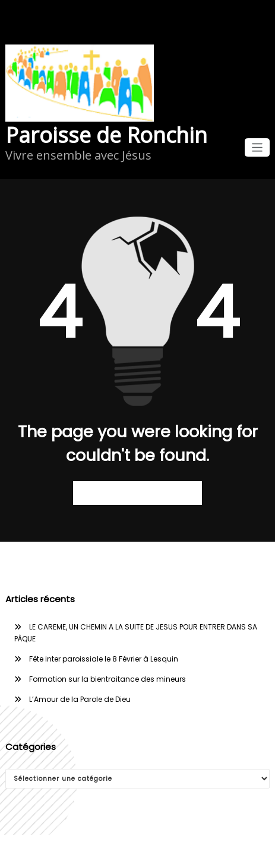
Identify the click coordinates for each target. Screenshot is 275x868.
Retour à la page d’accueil (137, 493)
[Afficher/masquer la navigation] (257, 147)
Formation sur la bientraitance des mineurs (108, 679)
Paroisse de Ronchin (106, 135)
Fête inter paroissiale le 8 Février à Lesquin (104, 659)
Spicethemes (230, 851)
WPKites (181, 851)
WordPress (113, 851)
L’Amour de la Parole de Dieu (80, 699)
